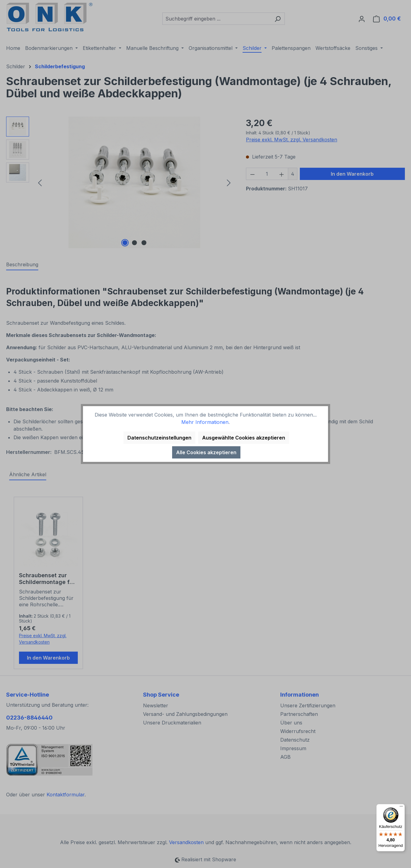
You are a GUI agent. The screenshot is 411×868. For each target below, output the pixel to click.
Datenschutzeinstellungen (159, 438)
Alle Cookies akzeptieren (206, 452)
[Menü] (401, 808)
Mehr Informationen (205, 422)
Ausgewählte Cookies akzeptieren (244, 438)
